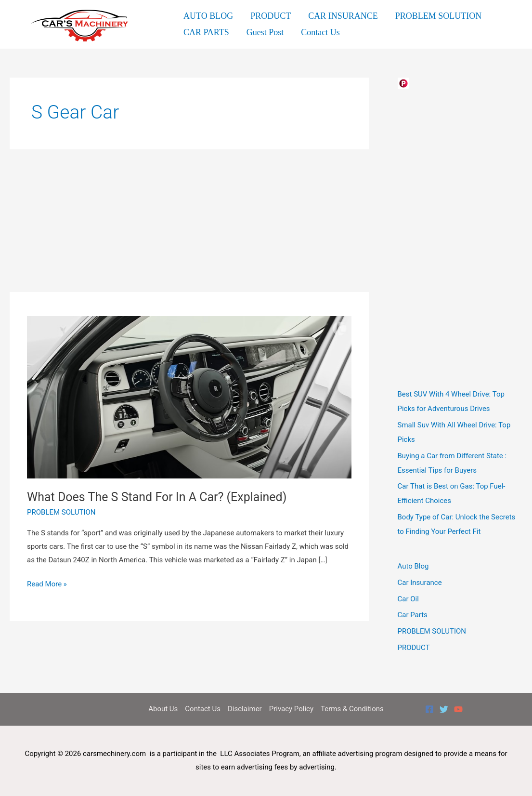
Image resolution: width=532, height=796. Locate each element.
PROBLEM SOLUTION (439, 16)
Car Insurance (420, 583)
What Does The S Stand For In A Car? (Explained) (157, 497)
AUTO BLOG (208, 16)
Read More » (47, 584)
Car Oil (408, 599)
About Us (163, 709)
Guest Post (265, 32)
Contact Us (320, 32)
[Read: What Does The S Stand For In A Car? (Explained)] (189, 397)
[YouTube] (458, 709)
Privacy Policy (291, 709)
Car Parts (413, 615)
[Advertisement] (189, 221)
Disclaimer (245, 709)
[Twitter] (444, 709)
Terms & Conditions (352, 709)
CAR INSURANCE (343, 16)
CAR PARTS (206, 32)
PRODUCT (271, 16)
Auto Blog (413, 566)
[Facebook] (429, 709)
